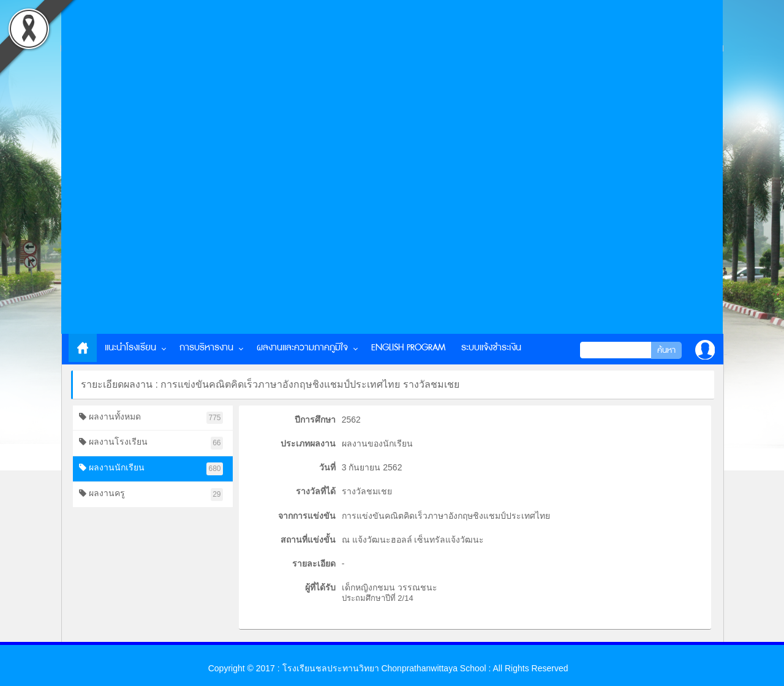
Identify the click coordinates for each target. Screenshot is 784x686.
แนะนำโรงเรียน (130, 348)
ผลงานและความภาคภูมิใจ (302, 348)
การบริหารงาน (206, 348)
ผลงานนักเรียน (151, 469)
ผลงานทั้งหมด (151, 418)
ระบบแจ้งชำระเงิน (491, 348)
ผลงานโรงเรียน (151, 443)
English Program (408, 348)
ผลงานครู (151, 495)
